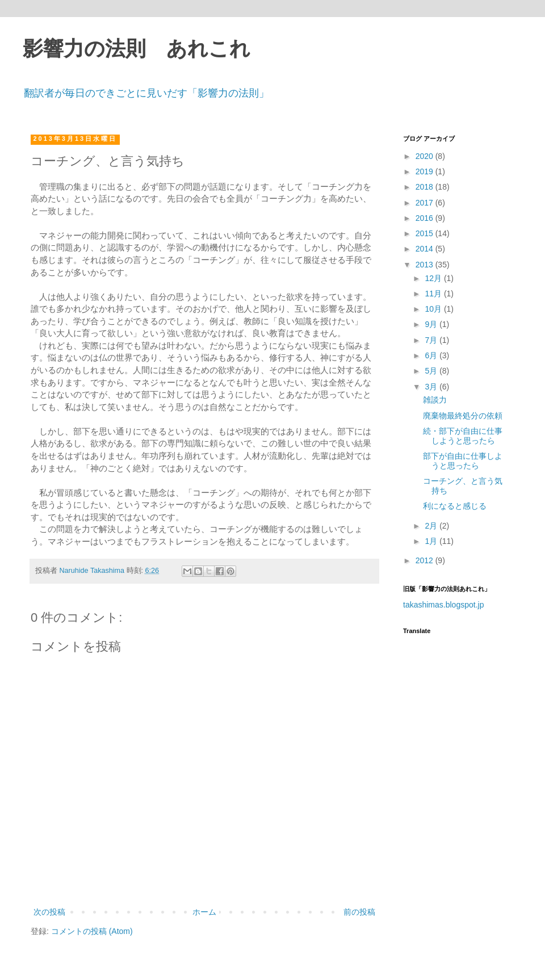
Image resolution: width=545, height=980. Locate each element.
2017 (425, 203)
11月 (434, 294)
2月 (432, 526)
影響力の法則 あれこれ (137, 49)
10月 (434, 309)
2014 (425, 249)
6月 (432, 355)
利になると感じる (455, 506)
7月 (432, 340)
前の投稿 (359, 912)
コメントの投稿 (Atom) (92, 931)
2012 (425, 560)
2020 (425, 156)
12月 (434, 278)
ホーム (204, 912)
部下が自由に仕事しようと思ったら (463, 461)
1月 (432, 541)
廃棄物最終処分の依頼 (463, 416)
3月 (432, 387)
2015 (425, 233)
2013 (425, 265)
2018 (425, 187)
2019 (425, 171)
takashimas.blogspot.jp (443, 605)
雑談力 (435, 400)
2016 (425, 218)
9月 (432, 324)
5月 (432, 371)
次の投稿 (49, 912)
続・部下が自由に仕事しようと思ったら (463, 436)
